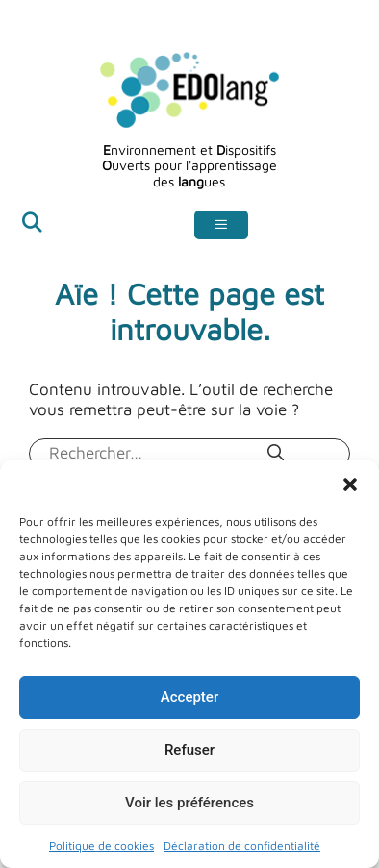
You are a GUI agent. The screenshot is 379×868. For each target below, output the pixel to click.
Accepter (189, 697)
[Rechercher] (276, 453)
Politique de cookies (101, 845)
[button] (350, 484)
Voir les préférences (189, 803)
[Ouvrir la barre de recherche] (32, 225)
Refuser (189, 750)
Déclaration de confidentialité (242, 845)
